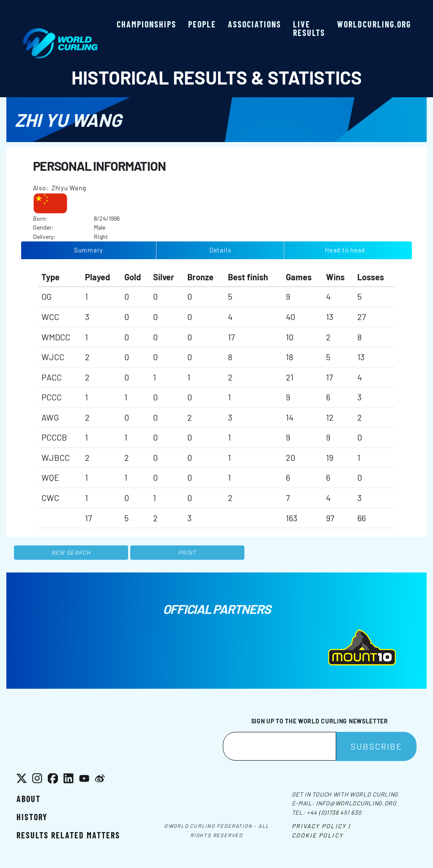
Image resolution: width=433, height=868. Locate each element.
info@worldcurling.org (356, 803)
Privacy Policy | (321, 826)
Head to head (345, 250)
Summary (89, 250)
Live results (309, 28)
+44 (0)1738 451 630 (334, 812)
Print (187, 552)
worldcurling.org (374, 24)
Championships (147, 24)
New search (71, 552)
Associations (255, 24)
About (29, 799)
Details (220, 250)
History (32, 817)
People (202, 24)
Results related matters (68, 835)
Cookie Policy (318, 835)
